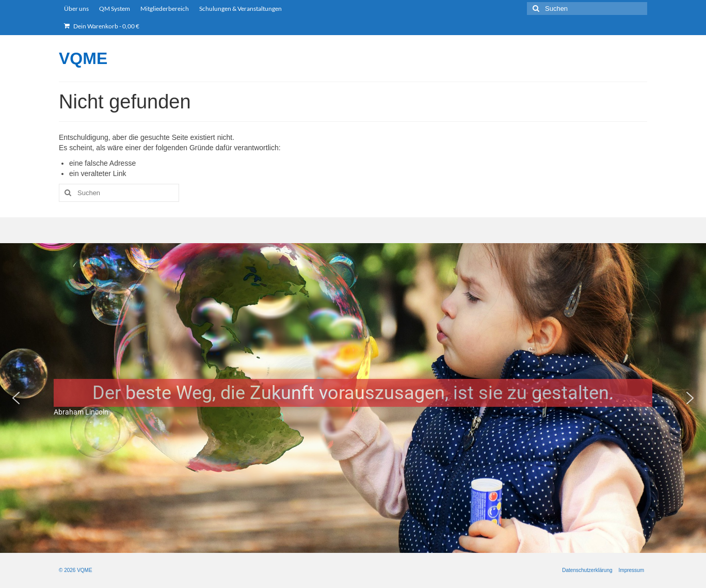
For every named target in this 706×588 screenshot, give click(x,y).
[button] (16, 398)
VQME (83, 58)
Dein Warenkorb (102, 26)
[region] (353, 398)
